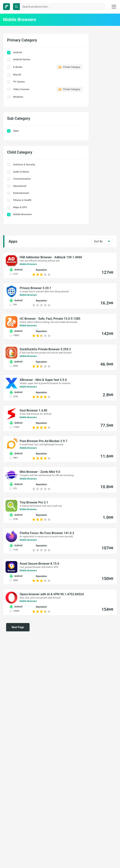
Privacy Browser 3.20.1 (35, 288)
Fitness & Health (22, 200)
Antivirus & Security (24, 164)
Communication (22, 179)
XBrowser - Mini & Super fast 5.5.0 (43, 380)
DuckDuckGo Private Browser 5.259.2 (45, 349)
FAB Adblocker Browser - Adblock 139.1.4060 (51, 257)
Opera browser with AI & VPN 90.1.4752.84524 (52, 594)
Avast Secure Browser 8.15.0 (39, 564)
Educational (20, 186)
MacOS (17, 75)
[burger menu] (114, 7)
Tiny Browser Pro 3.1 (34, 502)
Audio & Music (21, 172)
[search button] (16, 7)
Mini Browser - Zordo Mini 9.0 (40, 472)
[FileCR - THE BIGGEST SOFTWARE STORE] (6, 7)
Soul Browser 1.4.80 (33, 410)
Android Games (22, 59)
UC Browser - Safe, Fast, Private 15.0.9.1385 (50, 319)
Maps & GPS (20, 207)
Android (18, 52)
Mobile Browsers (23, 214)
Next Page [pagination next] (18, 627)
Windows (18, 97)
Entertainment (21, 193)
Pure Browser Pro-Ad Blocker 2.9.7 (43, 441)
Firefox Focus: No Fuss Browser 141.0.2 (47, 533)
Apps (16, 131)
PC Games (19, 82)
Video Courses (48, 89)
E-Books (48, 67)
